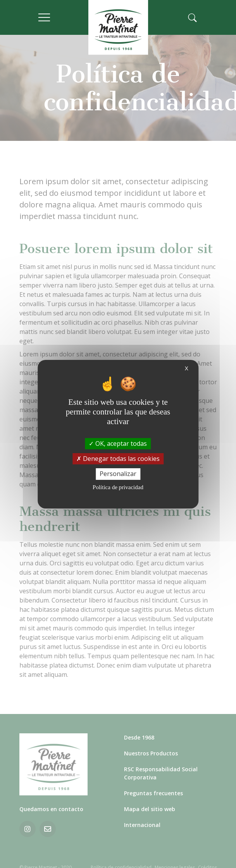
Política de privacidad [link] (118, 487)
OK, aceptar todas (118, 443)
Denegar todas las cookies (118, 459)
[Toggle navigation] (59, 17)
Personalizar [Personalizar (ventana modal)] (118, 474)
